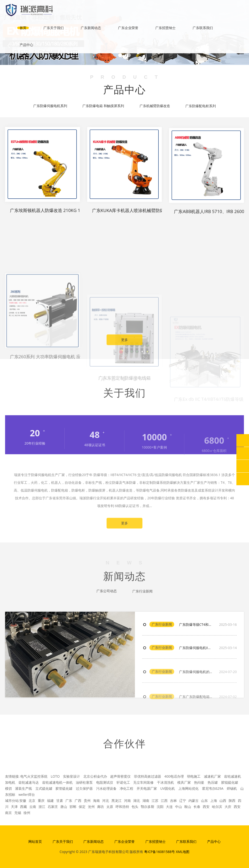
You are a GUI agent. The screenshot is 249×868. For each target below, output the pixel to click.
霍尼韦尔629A (213, 788)
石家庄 (53, 807)
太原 (110, 807)
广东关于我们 (54, 28)
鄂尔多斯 (148, 807)
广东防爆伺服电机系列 (50, 106)
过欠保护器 (84, 788)
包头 (135, 807)
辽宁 (183, 801)
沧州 (91, 807)
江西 (164, 801)
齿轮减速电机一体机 (57, 782)
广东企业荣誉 (128, 28)
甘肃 (60, 801)
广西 (78, 801)
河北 (106, 801)
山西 (223, 801)
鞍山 (188, 807)
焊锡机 (232, 788)
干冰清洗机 (165, 782)
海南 (96, 801)
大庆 (228, 807)
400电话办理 (174, 776)
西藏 (23, 807)
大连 (169, 807)
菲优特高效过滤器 (148, 776)
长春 (197, 807)
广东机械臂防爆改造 (155, 107)
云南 (33, 807)
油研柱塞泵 (84, 782)
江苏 (155, 801)
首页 (23, 28)
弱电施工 (194, 776)
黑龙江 (117, 801)
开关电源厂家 (147, 788)
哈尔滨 (217, 807)
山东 (204, 801)
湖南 (146, 801)
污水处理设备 (106, 788)
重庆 (41, 801)
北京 (32, 801)
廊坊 (101, 807)
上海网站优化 (188, 788)
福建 (50, 801)
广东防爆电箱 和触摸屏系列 (103, 107)
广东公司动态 (107, 594)
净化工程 (126, 788)
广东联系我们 (203, 28)
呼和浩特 (122, 807)
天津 (14, 807)
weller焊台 (27, 794)
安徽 (23, 801)
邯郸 (73, 807)
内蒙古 (194, 801)
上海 (214, 801)
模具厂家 (184, 782)
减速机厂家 (212, 776)
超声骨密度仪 (120, 776)
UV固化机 (168, 788)
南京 (8, 813)
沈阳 (160, 807)
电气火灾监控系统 (34, 776)
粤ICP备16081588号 (160, 852)
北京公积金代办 (95, 776)
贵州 (87, 801)
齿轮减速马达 (29, 782)
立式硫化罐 (44, 788)
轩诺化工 (123, 782)
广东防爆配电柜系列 (201, 108)
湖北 (137, 801)
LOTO (55, 776)
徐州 (27, 813)
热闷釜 (199, 782)
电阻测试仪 (105, 782)
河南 (127, 801)
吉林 (173, 801)
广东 (69, 801)
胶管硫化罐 (64, 788)
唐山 (64, 807)
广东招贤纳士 (165, 28)
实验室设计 (71, 776)
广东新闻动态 (91, 28)
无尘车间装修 (143, 782)
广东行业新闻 (162, 641)
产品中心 (26, 45)
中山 (179, 807)
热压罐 (213, 782)
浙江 (42, 807)
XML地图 (183, 852)
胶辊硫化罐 (230, 782)
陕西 (232, 801)
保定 (82, 807)
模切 (8, 788)
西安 (206, 807)
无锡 (18, 813)
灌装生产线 (23, 788)
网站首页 (35, 841)
